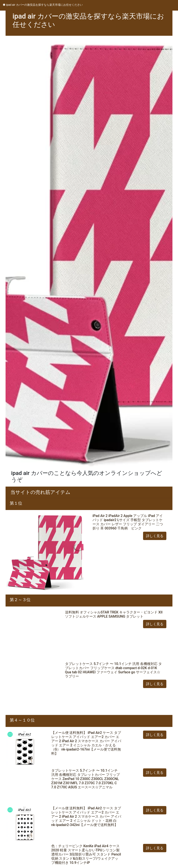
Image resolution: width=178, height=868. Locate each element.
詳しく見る (155, 536)
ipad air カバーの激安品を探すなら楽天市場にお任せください (43, 5)
